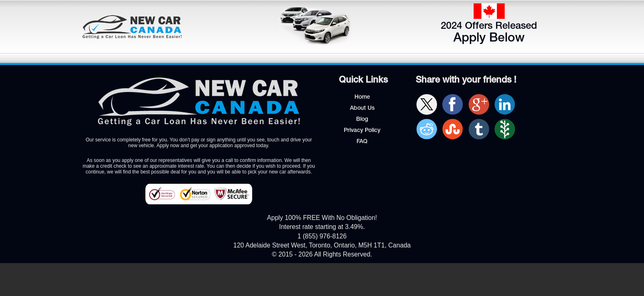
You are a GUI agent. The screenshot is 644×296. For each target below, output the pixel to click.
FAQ (362, 142)
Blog (362, 120)
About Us (362, 109)
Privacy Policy (362, 131)
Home (362, 97)
